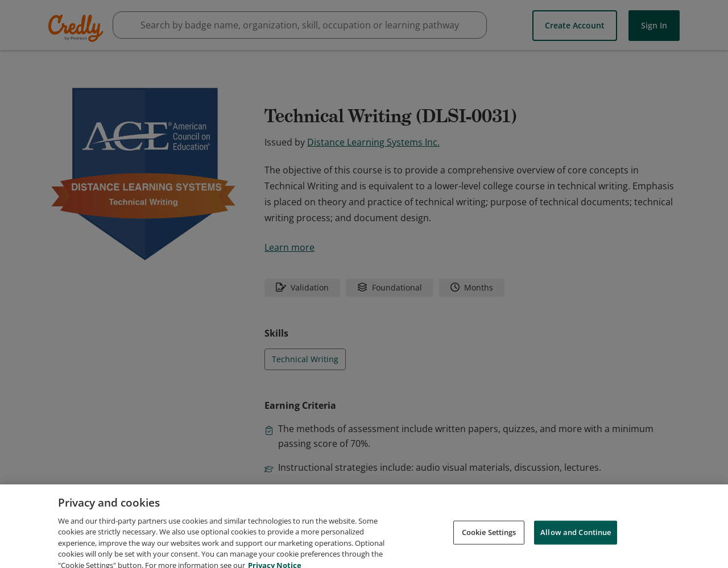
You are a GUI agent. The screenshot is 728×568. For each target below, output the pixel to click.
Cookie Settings (489, 544)
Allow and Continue (576, 544)
